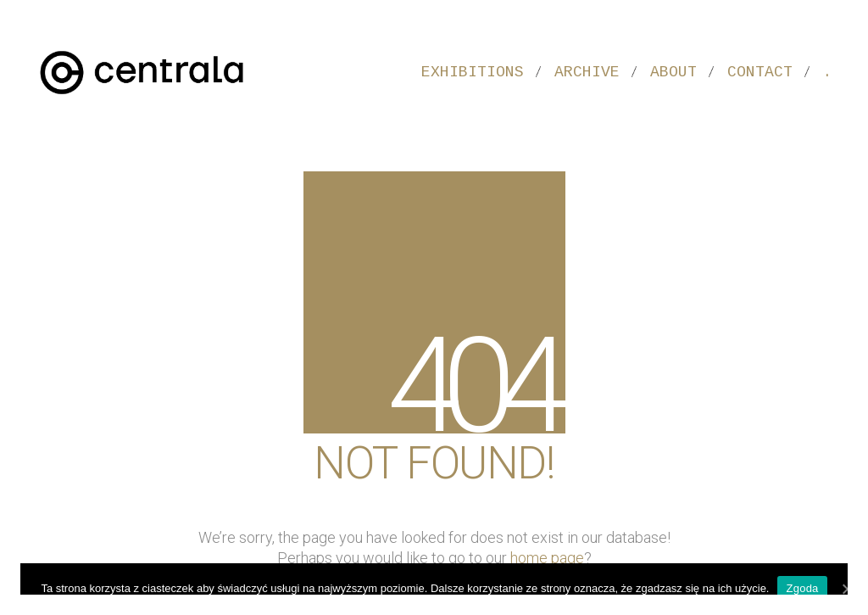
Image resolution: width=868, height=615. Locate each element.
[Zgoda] (847, 589)
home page (547, 558)
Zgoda (802, 588)
